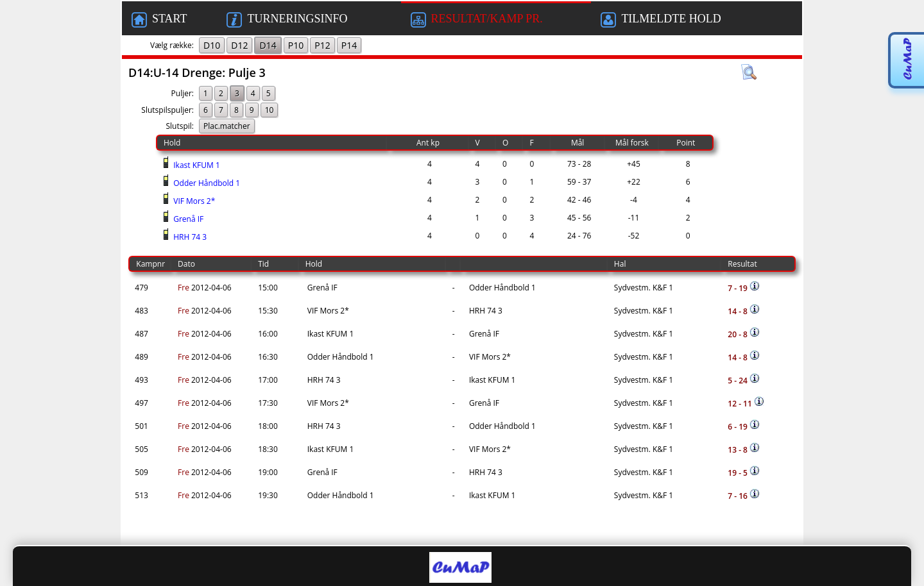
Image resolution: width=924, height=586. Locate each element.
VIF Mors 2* (193, 201)
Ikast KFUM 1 (196, 165)
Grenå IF (187, 219)
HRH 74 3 (189, 237)
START (159, 20)
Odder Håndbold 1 (206, 183)
